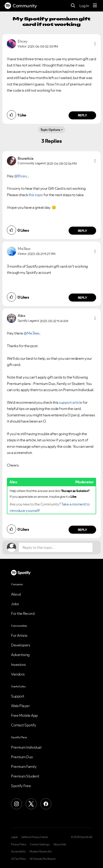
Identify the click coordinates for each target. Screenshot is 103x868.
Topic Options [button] (50, 130)
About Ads (60, 844)
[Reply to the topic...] (56, 547)
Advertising (20, 655)
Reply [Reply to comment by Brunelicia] (82, 231)
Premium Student (25, 776)
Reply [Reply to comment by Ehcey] (82, 115)
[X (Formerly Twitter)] (31, 804)
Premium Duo (22, 757)
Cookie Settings (40, 844)
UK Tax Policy (18, 859)
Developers (21, 645)
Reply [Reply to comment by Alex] (82, 530)
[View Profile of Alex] (21, 316)
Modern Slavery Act (41, 852)
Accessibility (18, 852)
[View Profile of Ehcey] (23, 41)
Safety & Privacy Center (35, 837)
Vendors (18, 674)
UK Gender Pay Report (43, 859)
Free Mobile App (24, 715)
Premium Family (24, 766)
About (16, 594)
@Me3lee (32, 333)
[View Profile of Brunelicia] (25, 158)
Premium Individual (26, 747)
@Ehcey (21, 176)
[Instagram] (17, 804)
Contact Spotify (24, 725)
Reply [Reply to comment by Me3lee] (82, 298)
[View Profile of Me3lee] (24, 249)
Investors (18, 665)
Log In (84, 6)
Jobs (15, 604)
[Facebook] (46, 804)
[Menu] (95, 6)
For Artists (19, 635)
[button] (95, 44)
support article (70, 402)
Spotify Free (21, 786)
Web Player (20, 706)
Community (21, 6)
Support (18, 696)
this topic (36, 195)
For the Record (23, 613)
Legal (14, 837)
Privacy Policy (19, 844)
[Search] (73, 6)
